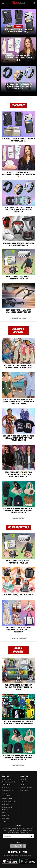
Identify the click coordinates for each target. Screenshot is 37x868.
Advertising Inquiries (26, 788)
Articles (5, 793)
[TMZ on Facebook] (12, 846)
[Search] (34, 3)
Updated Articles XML (9, 802)
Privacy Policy (13, 832)
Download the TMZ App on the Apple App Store (10, 861)
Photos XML (6, 818)
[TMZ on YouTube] (20, 846)
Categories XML (7, 807)
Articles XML (6, 796)
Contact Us (23, 779)
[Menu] (3, 3)
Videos (4, 821)
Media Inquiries (24, 790)
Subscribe (32, 836)
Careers (22, 785)
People (4, 813)
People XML (6, 816)
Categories (6, 804)
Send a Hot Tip (24, 782)
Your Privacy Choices (9, 790)
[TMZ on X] (16, 846)
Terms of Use (6, 785)
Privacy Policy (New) (9, 782)
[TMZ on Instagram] (24, 846)
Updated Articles (7, 799)
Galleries (5, 810)
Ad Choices (6, 788)
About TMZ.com (7, 779)
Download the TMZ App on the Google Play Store (28, 861)
